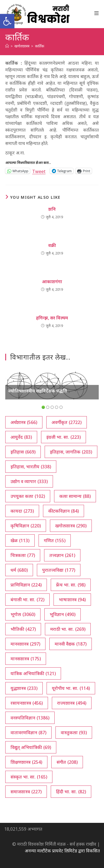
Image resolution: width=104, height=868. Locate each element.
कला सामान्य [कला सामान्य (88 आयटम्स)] (75, 496)
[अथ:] (7, 46)
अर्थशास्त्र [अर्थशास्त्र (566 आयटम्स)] (24, 422)
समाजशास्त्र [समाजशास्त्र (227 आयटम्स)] (26, 792)
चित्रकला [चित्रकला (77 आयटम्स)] (23, 555)
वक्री (52, 245)
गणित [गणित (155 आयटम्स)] (55, 540)
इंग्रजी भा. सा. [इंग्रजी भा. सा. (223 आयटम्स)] (64, 437)
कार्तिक (40, 46)
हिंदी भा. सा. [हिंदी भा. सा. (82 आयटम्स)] (71, 792)
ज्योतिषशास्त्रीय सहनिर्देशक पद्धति (38, 391)
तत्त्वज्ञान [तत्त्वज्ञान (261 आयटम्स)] (62, 555)
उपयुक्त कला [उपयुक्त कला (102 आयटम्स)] (28, 496)
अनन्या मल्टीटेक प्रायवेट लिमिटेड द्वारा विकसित (62, 851)
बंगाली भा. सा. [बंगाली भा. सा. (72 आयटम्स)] (27, 600)
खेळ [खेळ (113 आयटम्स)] (20, 540)
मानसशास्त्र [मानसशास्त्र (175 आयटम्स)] (26, 659)
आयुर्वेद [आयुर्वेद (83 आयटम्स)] (21, 437)
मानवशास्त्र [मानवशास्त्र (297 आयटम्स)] (25, 644)
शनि (52, 209)
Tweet (39, 171)
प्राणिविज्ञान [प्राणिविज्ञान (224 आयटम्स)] (26, 585)
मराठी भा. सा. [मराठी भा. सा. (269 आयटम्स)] (68, 629)
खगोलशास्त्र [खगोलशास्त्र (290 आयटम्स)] (71, 526)
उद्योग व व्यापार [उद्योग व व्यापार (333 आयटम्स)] (29, 481)
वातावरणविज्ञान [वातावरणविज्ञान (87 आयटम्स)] (28, 733)
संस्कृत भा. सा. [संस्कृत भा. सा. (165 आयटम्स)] (29, 777)
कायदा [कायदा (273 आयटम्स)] (22, 511)
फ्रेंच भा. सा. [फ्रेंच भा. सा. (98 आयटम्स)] (71, 585)
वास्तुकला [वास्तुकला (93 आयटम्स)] (74, 733)
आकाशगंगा (52, 282)
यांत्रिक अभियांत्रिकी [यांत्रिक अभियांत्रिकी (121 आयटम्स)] (33, 673)
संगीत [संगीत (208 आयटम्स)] (67, 762)
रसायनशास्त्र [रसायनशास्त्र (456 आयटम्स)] (27, 703)
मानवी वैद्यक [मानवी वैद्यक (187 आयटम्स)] (71, 644)
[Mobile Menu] (97, 13)
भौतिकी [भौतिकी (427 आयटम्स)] (23, 629)
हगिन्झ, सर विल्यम (52, 318)
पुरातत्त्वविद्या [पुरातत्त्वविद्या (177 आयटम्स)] (59, 570)
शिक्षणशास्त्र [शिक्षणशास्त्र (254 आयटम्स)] (26, 762)
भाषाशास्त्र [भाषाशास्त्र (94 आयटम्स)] (72, 600)
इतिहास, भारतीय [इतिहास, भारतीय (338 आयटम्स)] (31, 467)
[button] (7, 21)
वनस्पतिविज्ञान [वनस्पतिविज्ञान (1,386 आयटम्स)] (30, 718)
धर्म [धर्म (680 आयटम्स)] (19, 570)
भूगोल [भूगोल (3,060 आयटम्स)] (23, 614)
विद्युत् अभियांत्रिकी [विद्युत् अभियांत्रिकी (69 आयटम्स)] (31, 747)
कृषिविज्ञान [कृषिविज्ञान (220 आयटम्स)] (26, 526)
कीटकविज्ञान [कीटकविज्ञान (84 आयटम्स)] (64, 511)
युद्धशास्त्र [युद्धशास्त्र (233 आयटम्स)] (24, 688)
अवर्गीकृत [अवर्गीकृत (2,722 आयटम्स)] (67, 422)
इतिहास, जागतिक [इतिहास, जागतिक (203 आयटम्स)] (71, 452)
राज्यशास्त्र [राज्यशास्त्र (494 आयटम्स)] (72, 703)
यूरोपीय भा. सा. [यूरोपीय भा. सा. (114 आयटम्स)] (71, 688)
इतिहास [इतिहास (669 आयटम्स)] (23, 452)
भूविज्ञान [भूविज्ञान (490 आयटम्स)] (63, 614)
